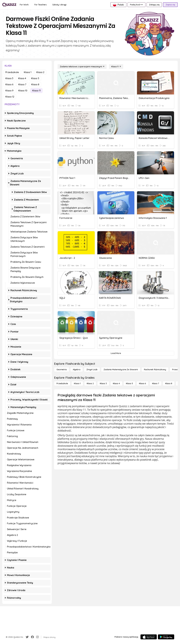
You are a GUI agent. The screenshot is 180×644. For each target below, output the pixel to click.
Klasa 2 (40, 72)
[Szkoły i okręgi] (59, 5)
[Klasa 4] (116, 383)
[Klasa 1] (77, 383)
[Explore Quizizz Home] (9, 5)
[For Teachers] (41, 5)
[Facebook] (32, 637)
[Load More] (116, 353)
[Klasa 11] (116, 67)
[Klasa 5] (129, 383)
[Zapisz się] (170, 5)
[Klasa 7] (156, 383)
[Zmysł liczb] (92, 370)
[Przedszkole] (62, 383)
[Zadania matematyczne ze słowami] (121, 370)
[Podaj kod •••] (136, 5)
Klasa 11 (36, 91)
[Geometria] (62, 370)
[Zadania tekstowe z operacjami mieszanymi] (82, 67)
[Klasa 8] (169, 383)
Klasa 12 (10, 97)
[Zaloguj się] (154, 5)
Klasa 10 (23, 91)
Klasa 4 (22, 78)
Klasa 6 (9, 84)
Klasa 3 (9, 78)
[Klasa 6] (143, 383)
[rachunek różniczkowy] (155, 370)
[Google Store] (166, 637)
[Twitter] (27, 637)
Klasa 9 (9, 91)
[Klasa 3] (103, 383)
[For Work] (24, 5)
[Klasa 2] (90, 383)
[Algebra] (77, 370)
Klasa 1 (28, 72)
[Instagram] (37, 637)
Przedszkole (12, 72)
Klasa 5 (35, 78)
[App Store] (149, 637)
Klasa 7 (22, 84)
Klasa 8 (35, 84)
